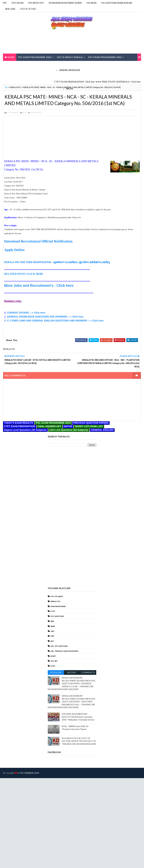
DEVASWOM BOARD (58, 606)
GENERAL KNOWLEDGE (70, 70)
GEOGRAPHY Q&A (49, 83)
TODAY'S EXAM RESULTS (19, 65)
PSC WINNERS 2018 (29, 773)
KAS (52, 641)
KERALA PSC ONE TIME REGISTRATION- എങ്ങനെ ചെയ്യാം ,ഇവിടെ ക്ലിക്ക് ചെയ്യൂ (57, 262)
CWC (52, 631)
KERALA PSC (36, 113)
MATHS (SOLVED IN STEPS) (22, 94)
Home (11, 57)
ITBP (52, 636)
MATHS (70, 89)
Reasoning (104, 94)
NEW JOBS (10, 9)
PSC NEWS (92, 3)
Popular (56, 672)
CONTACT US (70, 65)
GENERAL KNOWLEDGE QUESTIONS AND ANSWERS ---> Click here (45, 317)
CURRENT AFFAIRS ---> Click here (26, 313)
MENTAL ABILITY (50, 94)
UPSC (53, 666)
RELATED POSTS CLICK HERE (24, 274)
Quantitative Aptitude (78, 94)
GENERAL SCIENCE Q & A (21, 83)
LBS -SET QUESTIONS (59, 646)
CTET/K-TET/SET (28, 9)
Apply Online (14, 250)
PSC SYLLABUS (57, 596)
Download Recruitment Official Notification (38, 241)
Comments (88, 672)
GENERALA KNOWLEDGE (21, 75)
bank (53, 626)
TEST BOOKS (17, 3)
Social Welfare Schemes (54, 75)
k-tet (53, 611)
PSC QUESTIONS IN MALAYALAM (117, 3)
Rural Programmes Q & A (91, 75)
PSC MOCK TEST (36, 3)
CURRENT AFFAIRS (48, 65)
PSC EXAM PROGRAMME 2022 (35, 57)
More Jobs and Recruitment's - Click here (39, 285)
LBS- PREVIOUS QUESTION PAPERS (64, 651)
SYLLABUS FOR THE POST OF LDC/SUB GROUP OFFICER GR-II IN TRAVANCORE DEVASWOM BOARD (79, 741)
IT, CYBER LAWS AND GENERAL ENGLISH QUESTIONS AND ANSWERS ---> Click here (55, 321)
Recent (72, 672)
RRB (52, 621)
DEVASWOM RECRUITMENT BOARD (65, 3)
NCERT (53, 656)
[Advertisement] (29, 138)
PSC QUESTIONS (57, 616)
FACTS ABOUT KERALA (70, 57)
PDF (5, 3)
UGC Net (54, 661)
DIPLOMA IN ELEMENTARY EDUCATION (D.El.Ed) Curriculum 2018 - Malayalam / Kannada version (78, 717)
